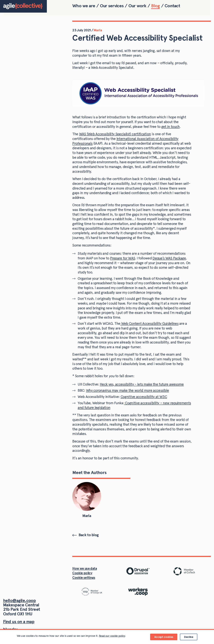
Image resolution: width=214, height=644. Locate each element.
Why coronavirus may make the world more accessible (128, 390)
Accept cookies (164, 637)
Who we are (84, 6)
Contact (172, 6)
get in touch (171, 127)
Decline (189, 637)
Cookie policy (82, 573)
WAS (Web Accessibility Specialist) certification (115, 134)
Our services (112, 6)
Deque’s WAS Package (169, 258)
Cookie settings (84, 577)
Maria (98, 30)
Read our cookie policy (112, 636)
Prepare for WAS (123, 258)
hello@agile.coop (19, 600)
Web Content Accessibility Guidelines (149, 323)
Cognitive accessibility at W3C (144, 397)
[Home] (23, 6)
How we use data (85, 568)
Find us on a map (19, 622)
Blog (155, 6)
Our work (137, 6)
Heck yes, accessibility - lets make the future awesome (142, 384)
